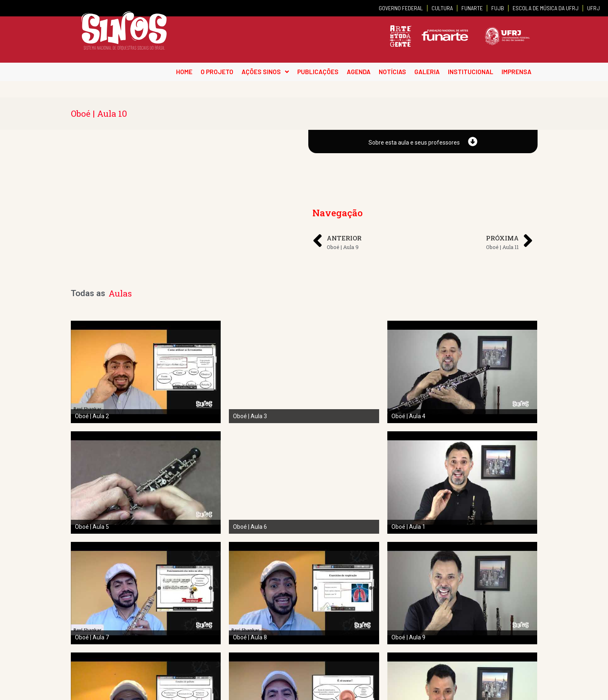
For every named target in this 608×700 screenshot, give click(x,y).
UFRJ (593, 8)
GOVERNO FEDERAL (401, 8)
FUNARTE (472, 8)
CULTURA (442, 8)
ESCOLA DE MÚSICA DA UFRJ (546, 8)
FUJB (498, 8)
